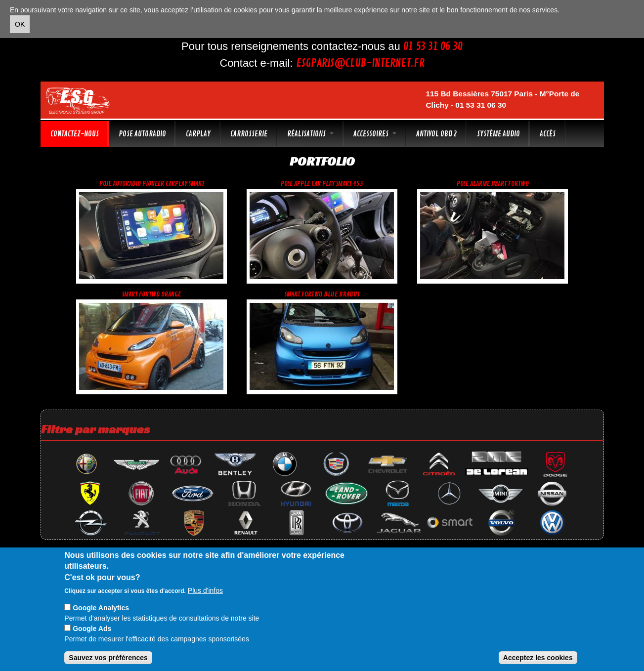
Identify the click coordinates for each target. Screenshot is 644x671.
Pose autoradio (142, 134)
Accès (548, 134)
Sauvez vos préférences (108, 658)
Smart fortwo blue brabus (322, 294)
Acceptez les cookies (538, 658)
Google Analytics (101, 608)
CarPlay (198, 134)
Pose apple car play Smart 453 (322, 184)
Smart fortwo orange (151, 294)
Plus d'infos (205, 590)
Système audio (498, 134)
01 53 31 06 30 (433, 46)
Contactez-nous (75, 134)
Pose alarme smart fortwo (493, 184)
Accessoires (375, 134)
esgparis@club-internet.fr (360, 63)
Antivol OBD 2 (437, 134)
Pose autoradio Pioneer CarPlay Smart (152, 184)
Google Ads (92, 629)
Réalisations (310, 134)
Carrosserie (249, 134)
